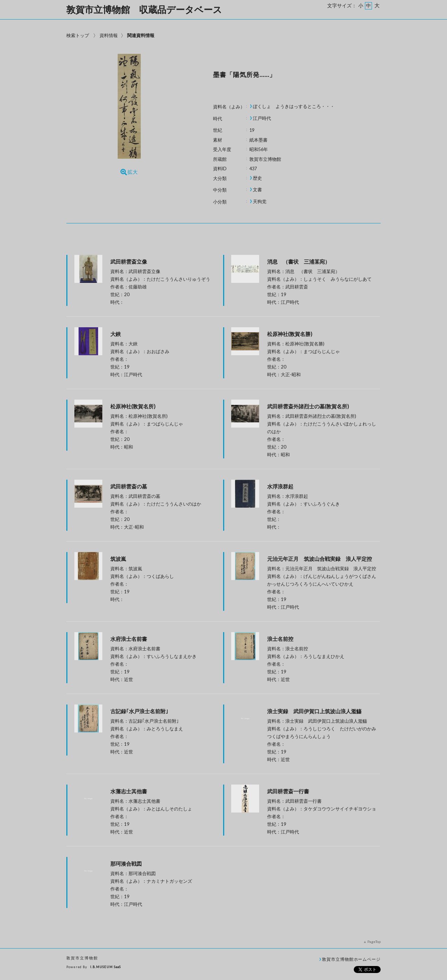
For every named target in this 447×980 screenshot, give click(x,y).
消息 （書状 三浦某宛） (330, 262)
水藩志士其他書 (129, 791)
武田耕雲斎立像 (129, 262)
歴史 (257, 178)
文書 (257, 190)
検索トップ (78, 35)
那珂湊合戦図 (126, 864)
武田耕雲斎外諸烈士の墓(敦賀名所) (308, 406)
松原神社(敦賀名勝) (290, 334)
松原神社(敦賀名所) (133, 406)
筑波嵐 (118, 559)
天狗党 (260, 202)
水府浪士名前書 (129, 639)
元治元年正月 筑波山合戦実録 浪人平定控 (320, 559)
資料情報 (109, 35)
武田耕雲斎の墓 (129, 486)
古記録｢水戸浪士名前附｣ (139, 711)
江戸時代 (262, 118)
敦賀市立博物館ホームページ (351, 959)
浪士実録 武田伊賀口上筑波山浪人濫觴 (314, 711)
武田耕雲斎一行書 (288, 791)
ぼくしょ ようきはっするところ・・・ (294, 106)
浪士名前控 (280, 639)
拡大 (129, 172)
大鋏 (116, 334)
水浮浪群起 (280, 486)
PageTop (374, 942)
